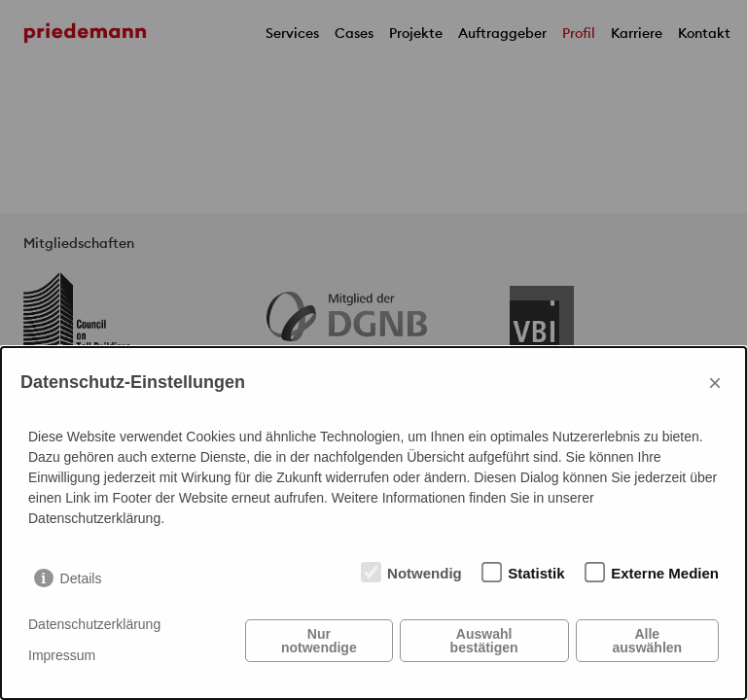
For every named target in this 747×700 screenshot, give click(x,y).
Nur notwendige (319, 641)
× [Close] (715, 383)
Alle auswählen (648, 641)
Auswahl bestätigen (484, 641)
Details (81, 578)
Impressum (62, 655)
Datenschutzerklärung (94, 624)
